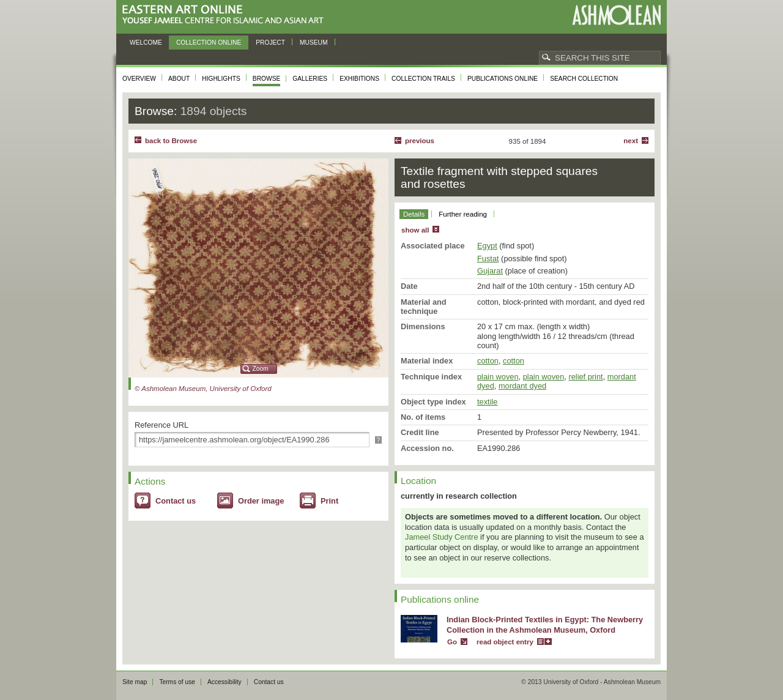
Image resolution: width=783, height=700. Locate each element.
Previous (420, 141)
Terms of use (177, 682)
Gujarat (490, 271)
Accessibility (225, 682)
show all (415, 230)
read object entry (505, 642)
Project (270, 43)
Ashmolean (616, 15)
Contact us (176, 501)
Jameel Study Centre (442, 537)
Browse (267, 79)
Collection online (209, 43)
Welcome (146, 43)
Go (452, 642)
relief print (585, 377)
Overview (139, 79)
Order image (261, 501)
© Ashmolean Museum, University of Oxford (203, 389)
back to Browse (171, 141)
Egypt (487, 246)
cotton (488, 361)
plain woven (498, 377)
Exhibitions (359, 79)
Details (414, 214)
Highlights (221, 79)
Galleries (310, 79)
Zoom (261, 369)
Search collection (584, 79)
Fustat (488, 259)
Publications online (503, 79)
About (179, 79)
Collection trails (423, 79)
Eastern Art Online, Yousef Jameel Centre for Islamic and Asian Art (226, 15)
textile (487, 402)
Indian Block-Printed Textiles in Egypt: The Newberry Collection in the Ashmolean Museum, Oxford (545, 625)
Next (631, 141)
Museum (314, 43)
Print (329, 501)
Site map (135, 682)
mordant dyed (522, 386)
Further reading (463, 214)
